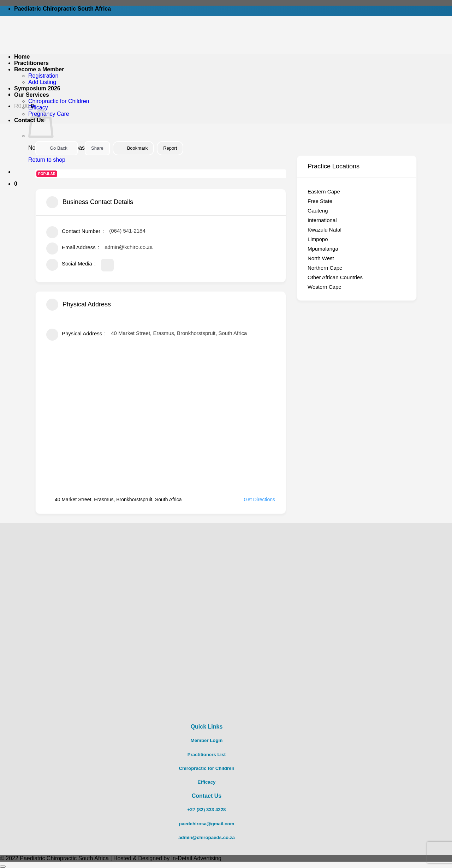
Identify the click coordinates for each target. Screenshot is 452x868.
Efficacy (38, 107)
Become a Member (39, 69)
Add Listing (42, 82)
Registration (43, 76)
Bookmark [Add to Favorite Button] (133, 148)
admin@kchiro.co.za (129, 247)
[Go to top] (3, 867)
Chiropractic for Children (59, 101)
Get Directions (255, 499)
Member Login (207, 740)
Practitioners (31, 63)
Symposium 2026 (37, 88)
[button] (16, 184)
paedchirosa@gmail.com (207, 824)
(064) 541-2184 (127, 231)
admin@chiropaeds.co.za (207, 837)
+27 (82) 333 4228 (207, 810)
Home (22, 57)
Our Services (32, 95)
